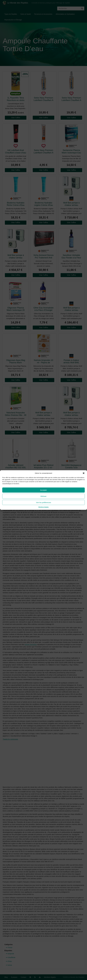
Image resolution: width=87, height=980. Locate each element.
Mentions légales (43, 507)
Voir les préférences (44, 502)
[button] (84, 473)
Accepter (43, 490)
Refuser (44, 496)
